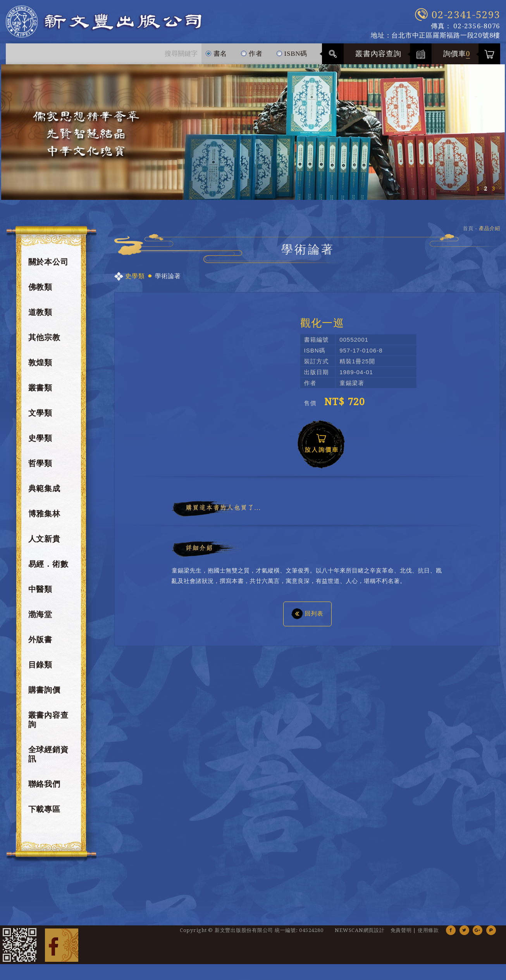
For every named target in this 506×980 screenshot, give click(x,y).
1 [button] (478, 193)
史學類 (40, 442)
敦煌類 (40, 367)
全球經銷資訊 (48, 758)
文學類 (40, 417)
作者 (252, 55)
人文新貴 (44, 543)
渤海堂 (40, 619)
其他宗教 (44, 342)
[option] (253, 136)
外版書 (40, 644)
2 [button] (485, 193)
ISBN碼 (292, 55)
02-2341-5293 (466, 15)
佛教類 (40, 291)
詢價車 (457, 58)
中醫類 (40, 593)
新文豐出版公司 (118, 24)
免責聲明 (401, 934)
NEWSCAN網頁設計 (360, 934)
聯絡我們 (44, 788)
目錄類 (40, 669)
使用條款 (428, 934)
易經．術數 (48, 568)
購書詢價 (44, 694)
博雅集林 (44, 518)
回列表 (307, 617)
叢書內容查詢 (378, 58)
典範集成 (44, 493)
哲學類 (40, 468)
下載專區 (44, 813)
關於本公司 (48, 266)
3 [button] (493, 193)
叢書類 (40, 392)
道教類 (40, 316)
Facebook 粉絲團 (62, 949)
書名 (216, 55)
